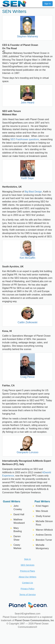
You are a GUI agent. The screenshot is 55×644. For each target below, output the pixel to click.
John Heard (27, 103)
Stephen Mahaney (27, 36)
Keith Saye (27, 178)
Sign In (48, 4)
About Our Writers (28, 577)
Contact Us (27, 583)
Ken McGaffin (27, 258)
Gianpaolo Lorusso (28, 452)
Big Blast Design (33, 192)
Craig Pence (27, 377)
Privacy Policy (27, 589)
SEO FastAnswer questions (25, 139)
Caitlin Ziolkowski (27, 322)
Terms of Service (28, 594)
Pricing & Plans (28, 571)
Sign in (28, 559)
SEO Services (27, 565)
